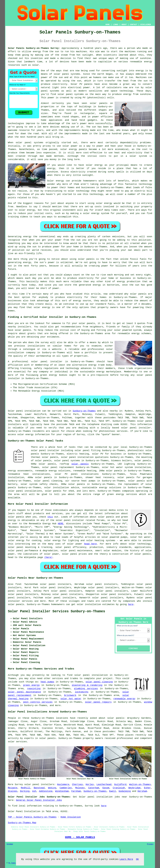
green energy (31, 685)
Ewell (112, 791)
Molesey (80, 788)
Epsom (106, 788)
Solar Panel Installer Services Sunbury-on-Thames (56, 611)
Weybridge (134, 788)
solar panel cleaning (99, 682)
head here (90, 544)
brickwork (70, 695)
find (18, 584)
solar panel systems (67, 461)
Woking (52, 788)
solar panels (80, 464)
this (50, 517)
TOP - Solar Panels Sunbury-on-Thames (32, 817)
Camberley (66, 788)
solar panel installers (39, 784)
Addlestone (46, 791)
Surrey (19, 784)
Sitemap (10, 844)
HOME (108, 25)
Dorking (25, 791)
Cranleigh (119, 788)
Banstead (39, 788)
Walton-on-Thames (140, 784)
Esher (147, 788)
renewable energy (124, 699)
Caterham (94, 788)
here (131, 604)
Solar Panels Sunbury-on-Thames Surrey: (34, 48)
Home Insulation (71, 817)
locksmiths (82, 692)
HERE (61, 524)
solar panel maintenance (24, 692)
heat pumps (47, 682)
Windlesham (62, 791)
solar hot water (71, 699)
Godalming (125, 791)
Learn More (126, 859)
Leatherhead (104, 784)
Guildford (120, 784)
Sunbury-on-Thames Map (22, 823)
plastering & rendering (87, 685)
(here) (48, 557)
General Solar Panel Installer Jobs (39, 800)
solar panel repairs (98, 702)
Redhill (26, 788)
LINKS (115, 25)
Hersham (142, 791)
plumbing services (86, 689)
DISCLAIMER (146, 25)
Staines (13, 791)
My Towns (12, 863)
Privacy (150, 844)
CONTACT (134, 25)
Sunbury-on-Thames (84, 411)
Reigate (13, 788)
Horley (90, 784)
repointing (34, 689)
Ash (34, 791)
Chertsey (77, 784)
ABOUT (124, 25)
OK (137, 859)
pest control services (38, 702)
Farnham (76, 791)
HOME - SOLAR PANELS (80, 837)
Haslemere (63, 784)
